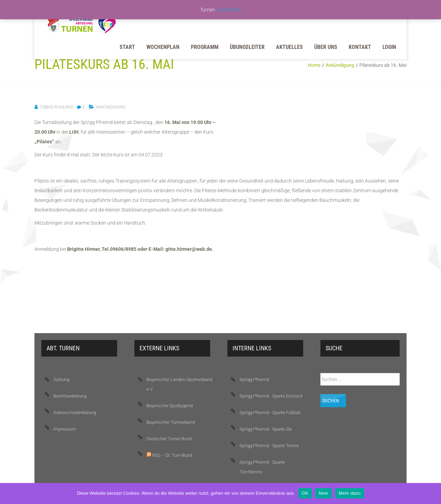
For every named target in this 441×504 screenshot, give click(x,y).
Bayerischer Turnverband (171, 422)
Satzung (61, 379)
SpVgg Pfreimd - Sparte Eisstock (271, 396)
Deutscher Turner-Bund (169, 439)
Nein (324, 493)
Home (314, 65)
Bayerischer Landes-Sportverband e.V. (179, 384)
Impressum (65, 429)
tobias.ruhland (57, 107)
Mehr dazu (350, 493)
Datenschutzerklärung (75, 413)
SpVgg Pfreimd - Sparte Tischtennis (262, 467)
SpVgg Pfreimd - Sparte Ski (266, 429)
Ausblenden (229, 10)
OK (305, 493)
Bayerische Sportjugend (170, 406)
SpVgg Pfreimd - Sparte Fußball (270, 413)
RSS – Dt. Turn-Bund (169, 455)
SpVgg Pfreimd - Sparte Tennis (269, 446)
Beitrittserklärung (70, 396)
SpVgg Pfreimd (254, 379)
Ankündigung (340, 65)
